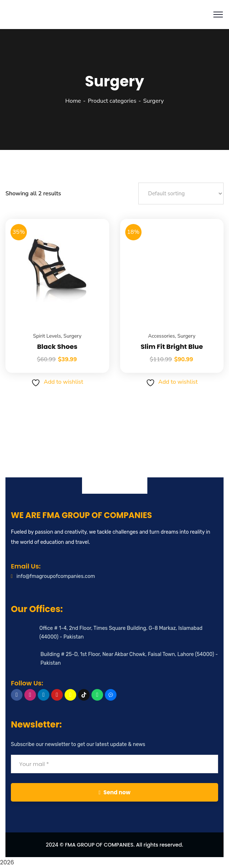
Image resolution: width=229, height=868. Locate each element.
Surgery (73, 336)
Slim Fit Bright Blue (172, 347)
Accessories (161, 336)
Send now (114, 792)
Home (73, 101)
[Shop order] (181, 193)
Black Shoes (57, 347)
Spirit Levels (47, 336)
